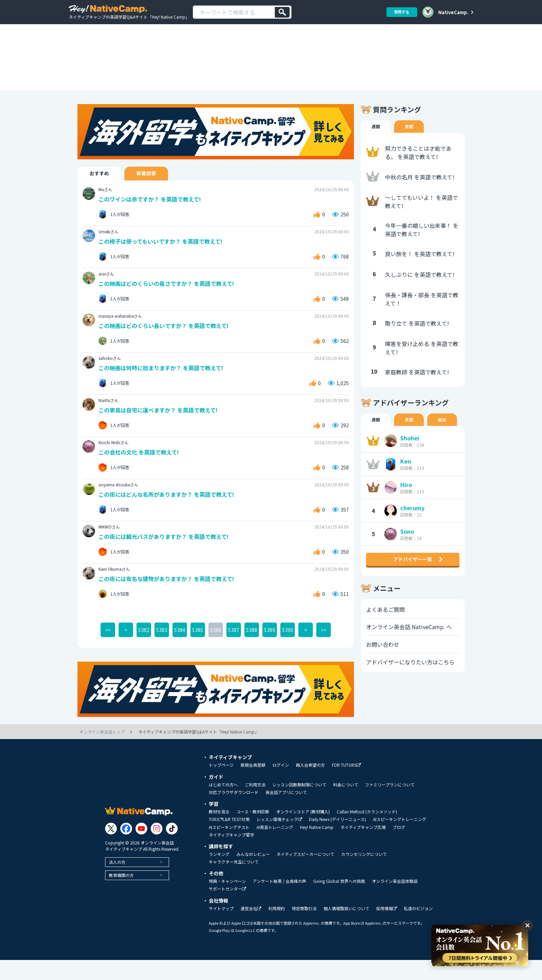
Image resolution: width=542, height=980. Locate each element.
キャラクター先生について (234, 882)
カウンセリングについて (364, 874)
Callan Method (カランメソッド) (367, 832)
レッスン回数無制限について (299, 805)
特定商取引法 (304, 928)
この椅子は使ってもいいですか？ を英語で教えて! (164, 257)
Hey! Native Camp (317, 847)
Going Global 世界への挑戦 (339, 901)
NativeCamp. (453, 12)
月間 (411, 140)
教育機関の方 (121, 895)
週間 (376, 140)
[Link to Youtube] (141, 848)
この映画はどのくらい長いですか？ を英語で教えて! (168, 342)
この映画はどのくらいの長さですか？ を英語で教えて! (171, 300)
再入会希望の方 (310, 785)
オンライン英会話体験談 (395, 901)
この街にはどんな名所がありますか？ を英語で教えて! (171, 513)
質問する (399, 12)
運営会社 (251, 929)
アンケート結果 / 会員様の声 (279, 901)
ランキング (219, 874)
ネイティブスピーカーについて (305, 874)
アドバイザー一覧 (413, 582)
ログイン (281, 785)
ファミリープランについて (390, 805)
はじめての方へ (223, 805)
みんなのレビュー (253, 874)
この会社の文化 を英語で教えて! (141, 470)
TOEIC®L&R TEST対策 (229, 839)
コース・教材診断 (253, 832)
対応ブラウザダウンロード (234, 812)
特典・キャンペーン (227, 901)
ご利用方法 (255, 805)
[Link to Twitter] (111, 848)
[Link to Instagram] (157, 848)
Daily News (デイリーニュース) (338, 839)
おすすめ (103, 187)
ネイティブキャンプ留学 (231, 855)
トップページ (221, 785)
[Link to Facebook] (126, 848)
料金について (346, 805)
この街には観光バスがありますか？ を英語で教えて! (168, 556)
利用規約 (277, 928)
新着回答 (157, 187)
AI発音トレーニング (275, 847)
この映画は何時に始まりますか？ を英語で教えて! (165, 385)
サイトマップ (221, 928)
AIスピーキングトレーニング (400, 839)
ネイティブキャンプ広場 (363, 847)
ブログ (399, 847)
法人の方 (117, 882)
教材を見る (219, 832)
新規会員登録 (253, 785)
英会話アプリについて (286, 812)
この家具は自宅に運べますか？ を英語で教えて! (162, 427)
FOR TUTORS (346, 785)
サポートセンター (227, 909)
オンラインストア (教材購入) (303, 832)
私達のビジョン (418, 928)
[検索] (282, 12)
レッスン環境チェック (279, 839)
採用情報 (386, 929)
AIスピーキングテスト (229, 847)
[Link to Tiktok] (172, 848)
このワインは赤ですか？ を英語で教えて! (153, 214)
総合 (446, 434)
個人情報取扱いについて (346, 928)
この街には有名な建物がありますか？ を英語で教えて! (171, 598)
